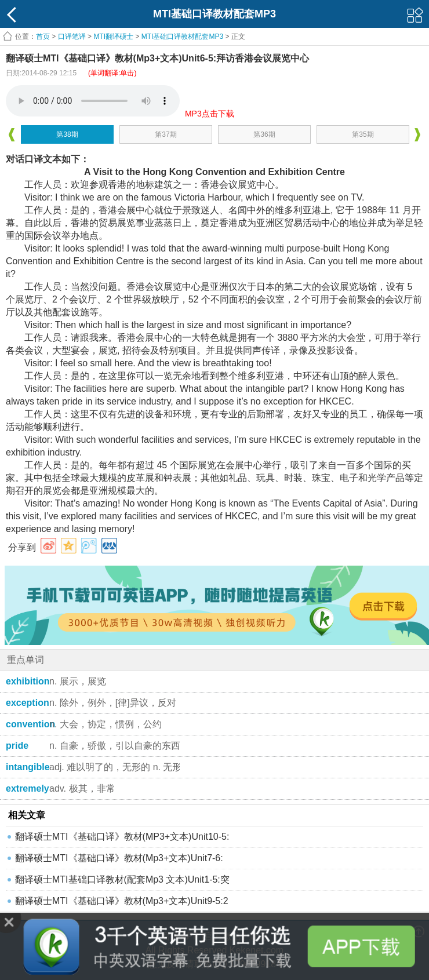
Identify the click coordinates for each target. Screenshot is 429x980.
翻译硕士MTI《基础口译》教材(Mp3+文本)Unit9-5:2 (122, 901)
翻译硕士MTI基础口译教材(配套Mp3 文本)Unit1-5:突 (122, 879)
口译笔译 (72, 37)
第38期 (67, 134)
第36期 (264, 134)
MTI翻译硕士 (113, 37)
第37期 (166, 134)
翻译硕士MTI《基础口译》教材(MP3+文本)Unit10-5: (122, 837)
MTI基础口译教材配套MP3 (182, 37)
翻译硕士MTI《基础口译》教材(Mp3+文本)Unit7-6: (119, 858)
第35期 (363, 134)
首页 (43, 37)
